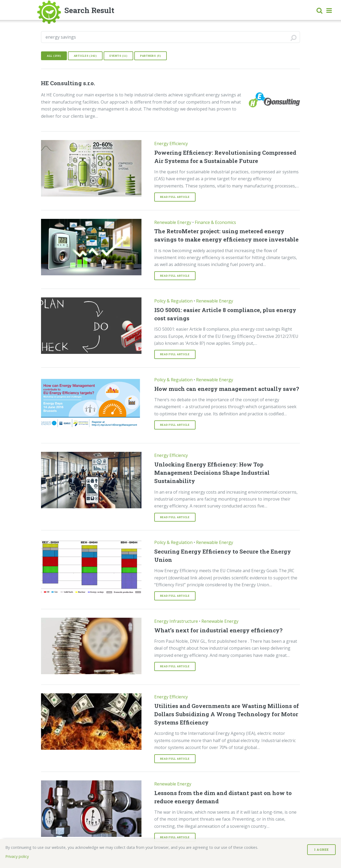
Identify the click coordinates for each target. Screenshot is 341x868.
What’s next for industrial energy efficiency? (218, 630)
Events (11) (119, 56)
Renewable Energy (173, 222)
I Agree (321, 849)
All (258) (54, 56)
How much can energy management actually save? (227, 389)
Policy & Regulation (173, 301)
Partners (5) (151, 56)
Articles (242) (85, 56)
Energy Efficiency (171, 144)
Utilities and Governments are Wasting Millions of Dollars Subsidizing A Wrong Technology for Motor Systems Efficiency (227, 714)
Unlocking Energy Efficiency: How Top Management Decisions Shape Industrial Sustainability (212, 473)
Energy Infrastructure (176, 621)
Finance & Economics (215, 222)
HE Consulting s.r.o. (68, 83)
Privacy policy (17, 856)
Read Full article (175, 197)
